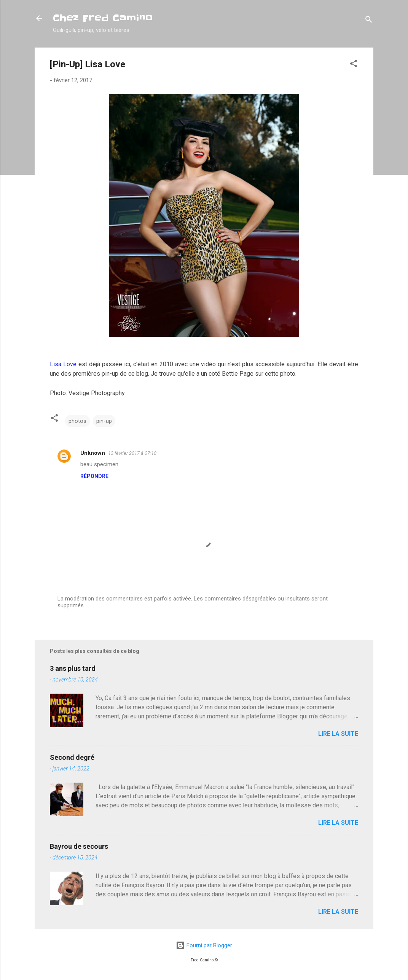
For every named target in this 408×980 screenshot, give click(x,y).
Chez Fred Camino (103, 18)
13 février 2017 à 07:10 (132, 453)
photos (77, 421)
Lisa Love (63, 364)
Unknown (93, 453)
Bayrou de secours (79, 846)
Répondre (94, 476)
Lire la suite (338, 734)
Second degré (72, 757)
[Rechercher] (369, 21)
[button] (354, 65)
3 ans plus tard (73, 668)
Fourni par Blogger (204, 945)
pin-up (104, 421)
